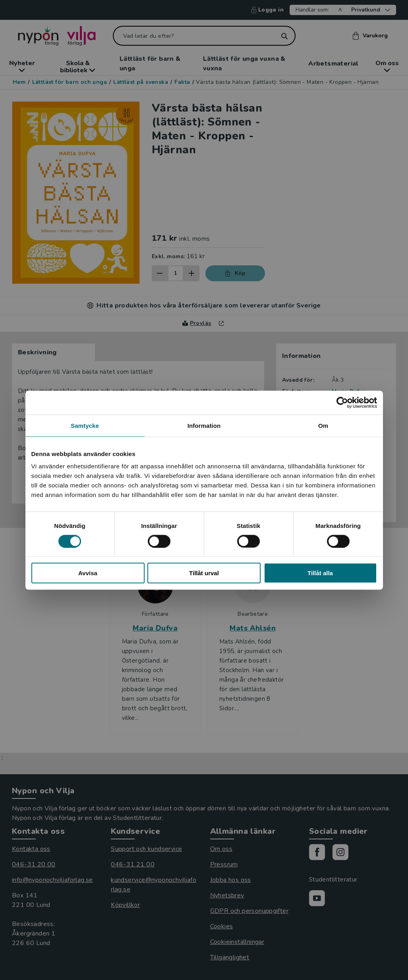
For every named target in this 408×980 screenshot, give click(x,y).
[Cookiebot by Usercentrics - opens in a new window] (342, 402)
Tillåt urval (204, 573)
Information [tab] (204, 425)
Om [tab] (323, 425)
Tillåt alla (320, 573)
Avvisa (88, 573)
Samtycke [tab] (85, 425)
